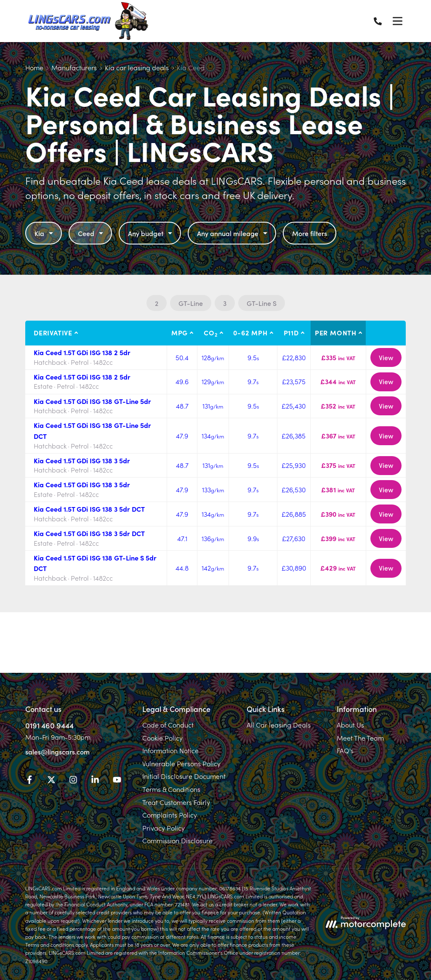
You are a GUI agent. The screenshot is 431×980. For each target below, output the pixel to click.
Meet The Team (360, 738)
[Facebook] (29, 781)
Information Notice (170, 750)
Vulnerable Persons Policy (181, 763)
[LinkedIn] (95, 781)
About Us (350, 725)
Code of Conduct (168, 725)
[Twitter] (51, 781)
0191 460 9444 (49, 725)
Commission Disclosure (177, 840)
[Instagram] (73, 781)
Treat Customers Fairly (176, 802)
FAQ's (345, 750)
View (386, 357)
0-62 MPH (250, 332)
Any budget (151, 233)
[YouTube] (117, 781)
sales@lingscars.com (57, 752)
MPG (180, 332)
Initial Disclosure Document (184, 776)
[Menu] (397, 21)
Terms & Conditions (171, 789)
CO (210, 333)
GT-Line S (262, 303)
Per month (336, 332)
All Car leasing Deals (279, 725)
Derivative (53, 332)
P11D (291, 332)
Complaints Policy (170, 815)
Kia (45, 233)
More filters (310, 233)
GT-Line (191, 303)
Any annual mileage (233, 233)
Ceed (92, 233)
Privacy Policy (164, 828)
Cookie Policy (162, 738)
